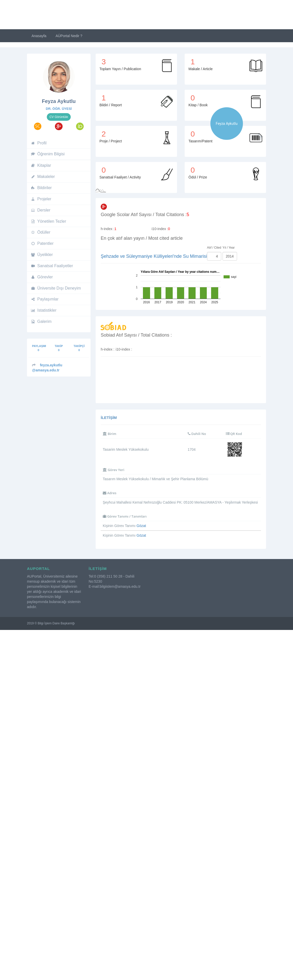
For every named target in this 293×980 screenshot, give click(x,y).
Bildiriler (41, 188)
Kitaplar (41, 165)
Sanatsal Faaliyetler (52, 266)
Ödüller (41, 232)
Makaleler (43, 177)
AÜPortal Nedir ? (69, 36)
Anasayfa (39, 36)
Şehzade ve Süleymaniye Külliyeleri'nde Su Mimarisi (154, 256)
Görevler (42, 277)
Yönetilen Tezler (48, 221)
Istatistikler (44, 310)
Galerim (41, 321)
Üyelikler (42, 255)
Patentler (42, 243)
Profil (39, 143)
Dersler (41, 210)
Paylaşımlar (45, 299)
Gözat (141, 526)
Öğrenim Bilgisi (48, 154)
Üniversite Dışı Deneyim (56, 288)
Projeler (41, 199)
